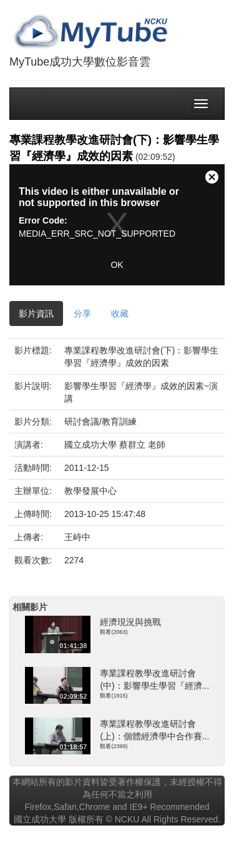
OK (117, 265)
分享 (82, 313)
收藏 (120, 313)
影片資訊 (36, 313)
